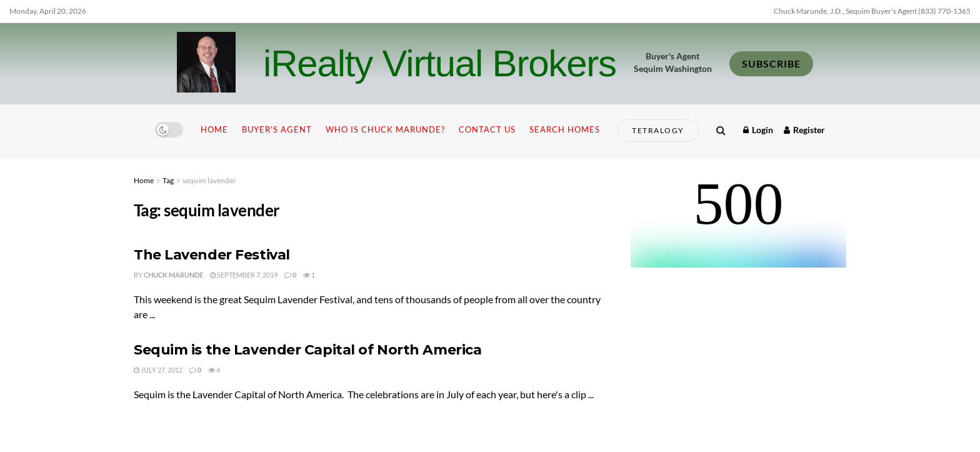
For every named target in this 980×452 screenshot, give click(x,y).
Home (214, 129)
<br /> (738, 221)
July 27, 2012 (158, 370)
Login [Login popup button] (758, 130)
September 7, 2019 (244, 275)
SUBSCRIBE (771, 63)
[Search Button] (721, 130)
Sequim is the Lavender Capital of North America (307, 350)
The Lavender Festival (212, 255)
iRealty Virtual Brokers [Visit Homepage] (440, 64)
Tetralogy (658, 130)
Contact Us (487, 129)
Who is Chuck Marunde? (385, 129)
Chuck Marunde (173, 275)
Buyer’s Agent (277, 129)
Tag (168, 180)
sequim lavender (209, 180)
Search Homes (565, 129)
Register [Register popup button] (804, 130)
